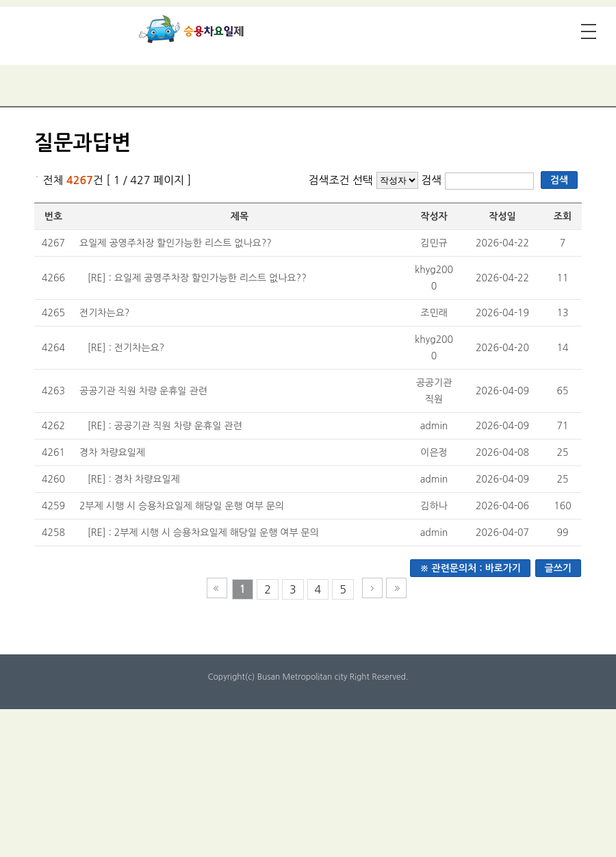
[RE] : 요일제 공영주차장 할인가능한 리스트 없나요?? (197, 278)
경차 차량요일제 (112, 452)
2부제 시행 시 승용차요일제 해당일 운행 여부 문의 (182, 506)
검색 (433, 180)
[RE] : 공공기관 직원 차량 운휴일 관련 (165, 426)
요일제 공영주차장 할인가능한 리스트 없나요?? (176, 243)
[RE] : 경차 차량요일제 (134, 479)
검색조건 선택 (341, 180)
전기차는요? (104, 313)
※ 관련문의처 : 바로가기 (470, 568)
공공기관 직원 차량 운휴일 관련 (143, 391)
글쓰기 (558, 568)
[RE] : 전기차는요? (126, 348)
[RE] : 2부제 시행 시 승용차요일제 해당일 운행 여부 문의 (203, 533)
